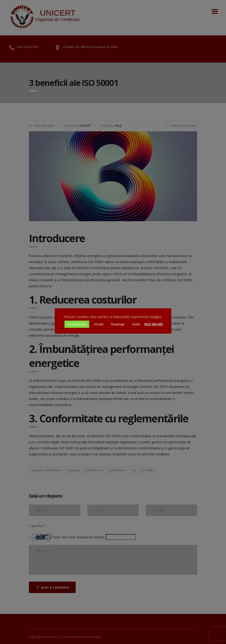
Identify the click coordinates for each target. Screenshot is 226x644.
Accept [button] (99, 324)
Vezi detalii (153, 324)
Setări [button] (136, 324)
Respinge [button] (118, 324)
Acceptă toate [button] (77, 324)
